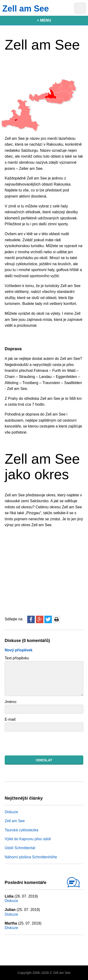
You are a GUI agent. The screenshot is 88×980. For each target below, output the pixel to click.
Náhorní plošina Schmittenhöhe (31, 857)
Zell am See (15, 821)
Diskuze (11, 812)
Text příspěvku (17, 658)
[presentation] (40, 743)
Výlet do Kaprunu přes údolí (28, 839)
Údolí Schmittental (20, 848)
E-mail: (11, 719)
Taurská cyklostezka (21, 830)
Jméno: (11, 702)
